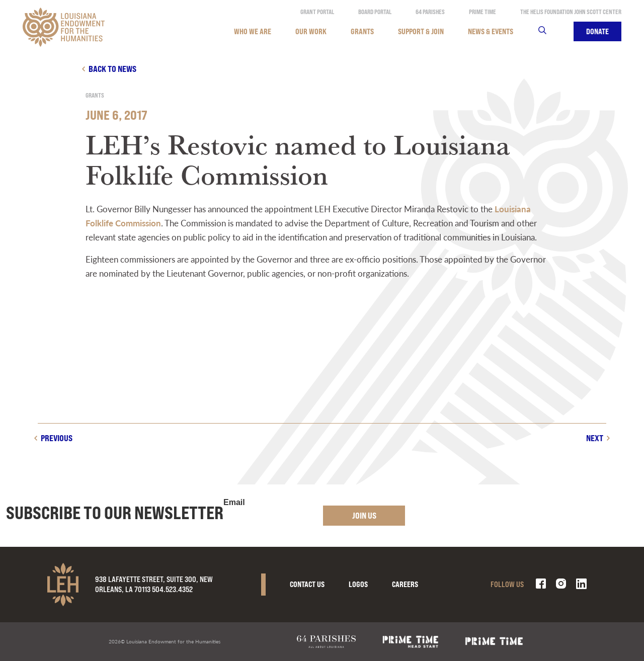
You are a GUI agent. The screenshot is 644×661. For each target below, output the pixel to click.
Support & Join (421, 31)
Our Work (311, 31)
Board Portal (375, 12)
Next (595, 438)
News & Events (491, 31)
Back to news (112, 69)
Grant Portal (317, 12)
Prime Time (482, 12)
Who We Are (253, 31)
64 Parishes (430, 12)
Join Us (364, 515)
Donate (597, 31)
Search (549, 31)
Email (234, 503)
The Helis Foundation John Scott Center (571, 12)
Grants (362, 31)
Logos (358, 584)
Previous (57, 438)
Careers (405, 584)
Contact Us (307, 584)
